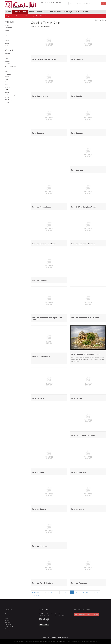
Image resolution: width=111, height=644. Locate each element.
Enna (6, 33)
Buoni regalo (69, 12)
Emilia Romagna (9, 64)
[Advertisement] (49, 151)
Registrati (48, 3)
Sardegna (7, 87)
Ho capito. (95, 642)
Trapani (7, 46)
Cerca (104, 3)
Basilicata (7, 56)
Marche (7, 77)
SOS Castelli (8, 624)
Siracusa (7, 43)
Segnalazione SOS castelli (39, 16)
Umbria (7, 97)
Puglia (6, 84)
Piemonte (7, 82)
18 (87, 592)
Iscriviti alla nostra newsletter (87, 614)
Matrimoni (41, 12)
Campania (8, 61)
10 (58, 592)
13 (69, 592)
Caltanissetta (8, 28)
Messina (7, 35)
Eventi (32, 12)
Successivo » (35, 595)
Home (8, 12)
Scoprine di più (89, 642)
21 (98, 592)
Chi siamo (86, 12)
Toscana (7, 92)
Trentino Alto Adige (10, 95)
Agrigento (7, 25)
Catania (7, 30)
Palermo (7, 38)
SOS (78, 12)
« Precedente (36, 592)
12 (65, 592)
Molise (7, 79)
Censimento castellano (23, 16)
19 (91, 592)
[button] (73, 338)
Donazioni (57, 3)
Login (42, 3)
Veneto (7, 102)
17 (83, 592)
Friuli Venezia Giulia (10, 66)
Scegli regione (10, 16)
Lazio (6, 69)
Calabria (7, 58)
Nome (104, 20)
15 (76, 592)
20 (94, 592)
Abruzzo (7, 53)
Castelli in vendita (54, 12)
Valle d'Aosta (8, 100)
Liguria (7, 71)
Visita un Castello (20, 12)
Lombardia (8, 74)
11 (61, 592)
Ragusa (7, 40)
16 (80, 592)
